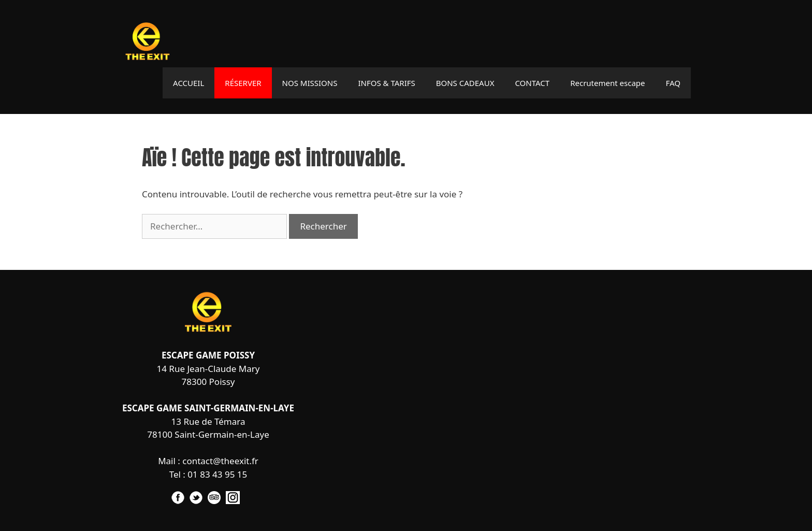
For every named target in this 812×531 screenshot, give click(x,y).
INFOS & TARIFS (386, 83)
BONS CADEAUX (465, 83)
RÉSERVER (243, 83)
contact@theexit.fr (220, 461)
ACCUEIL (189, 83)
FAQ (673, 83)
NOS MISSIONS (310, 83)
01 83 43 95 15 (217, 474)
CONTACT (532, 83)
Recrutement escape (607, 83)
